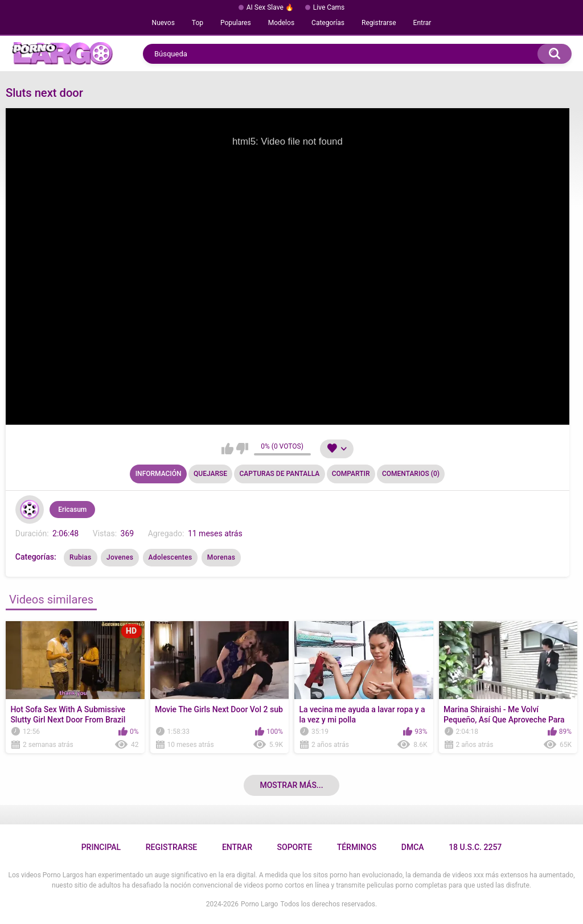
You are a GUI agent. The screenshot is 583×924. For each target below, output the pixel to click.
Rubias (80, 557)
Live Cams (329, 7)
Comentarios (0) (411, 474)
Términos (357, 847)
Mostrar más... (291, 785)
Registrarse (379, 23)
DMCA (413, 847)
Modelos (281, 23)
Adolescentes (171, 557)
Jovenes (120, 557)
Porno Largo (259, 904)
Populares (236, 23)
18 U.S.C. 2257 (475, 847)
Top (198, 23)
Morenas (221, 557)
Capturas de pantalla (279, 474)
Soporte (295, 847)
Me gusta (227, 449)
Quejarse (210, 474)
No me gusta (242, 449)
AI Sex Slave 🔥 (270, 7)
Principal (101, 847)
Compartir (351, 474)
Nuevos (163, 23)
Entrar (422, 23)
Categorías (328, 23)
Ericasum (72, 510)
